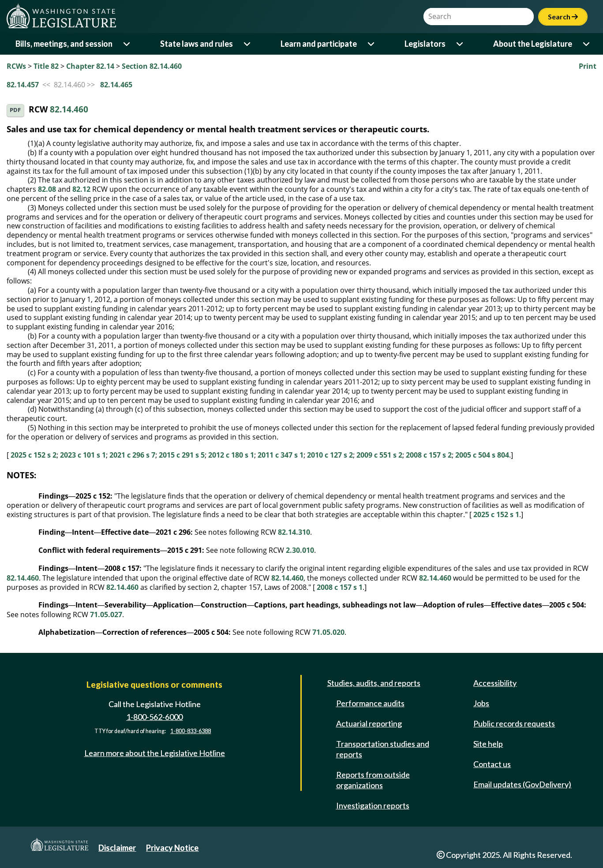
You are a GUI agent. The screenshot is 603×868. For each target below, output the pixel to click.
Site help (488, 744)
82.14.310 (294, 532)
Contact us (492, 764)
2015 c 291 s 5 (182, 455)
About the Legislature (533, 44)
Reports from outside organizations (373, 780)
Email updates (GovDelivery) (522, 784)
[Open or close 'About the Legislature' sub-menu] (587, 44)
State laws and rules (197, 44)
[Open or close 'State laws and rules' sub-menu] (248, 44)
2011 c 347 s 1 (281, 455)
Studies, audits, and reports (374, 683)
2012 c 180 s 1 (231, 455)
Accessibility (495, 683)
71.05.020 (328, 632)
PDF (15, 110)
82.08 (47, 189)
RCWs (16, 66)
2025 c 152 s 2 (34, 455)
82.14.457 (23, 85)
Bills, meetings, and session (64, 44)
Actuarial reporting (369, 723)
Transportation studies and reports (383, 749)
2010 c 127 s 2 (330, 455)
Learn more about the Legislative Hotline (155, 753)
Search (563, 17)
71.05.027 (106, 615)
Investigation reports (373, 805)
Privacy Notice (172, 848)
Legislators (425, 44)
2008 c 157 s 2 (429, 455)
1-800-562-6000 (154, 717)
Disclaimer (117, 848)
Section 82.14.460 (152, 66)
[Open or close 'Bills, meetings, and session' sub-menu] (127, 44)
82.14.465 (116, 85)
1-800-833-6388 (191, 731)
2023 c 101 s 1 (83, 455)
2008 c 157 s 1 (340, 587)
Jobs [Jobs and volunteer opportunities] (481, 703)
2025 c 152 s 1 (496, 514)
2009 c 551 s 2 (379, 455)
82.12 (81, 189)
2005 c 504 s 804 (482, 455)
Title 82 (46, 66)
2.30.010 (300, 550)
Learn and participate (319, 44)
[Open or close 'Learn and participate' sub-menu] (372, 44)
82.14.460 (69, 110)
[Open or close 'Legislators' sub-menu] (460, 44)
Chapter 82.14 (90, 66)
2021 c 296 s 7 (132, 455)
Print (588, 66)
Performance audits (370, 703)
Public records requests (514, 723)
